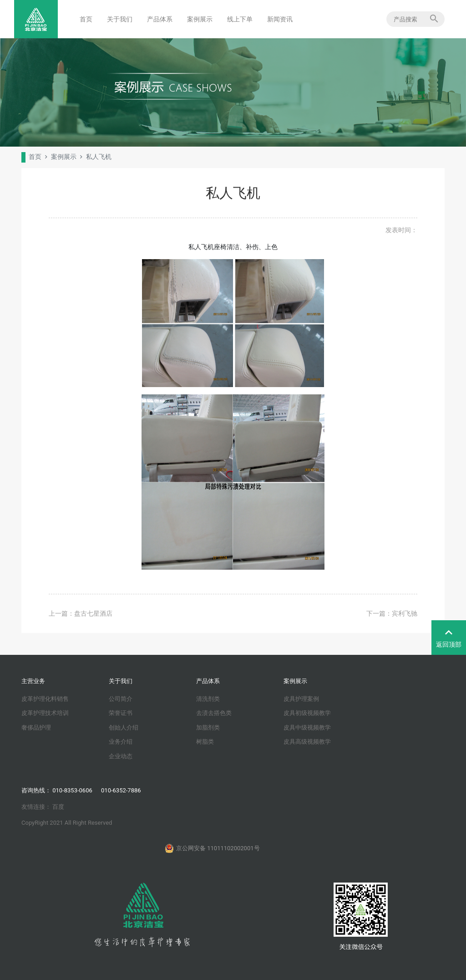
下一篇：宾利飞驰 (392, 613)
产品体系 (160, 19)
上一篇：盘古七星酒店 (81, 613)
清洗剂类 (208, 699)
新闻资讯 (280, 19)
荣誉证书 (121, 713)
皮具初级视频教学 (307, 713)
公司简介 (121, 699)
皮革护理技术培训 (45, 713)
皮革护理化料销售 (45, 699)
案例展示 (200, 19)
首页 (86, 19)
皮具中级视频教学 (307, 727)
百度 (58, 807)
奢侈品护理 (36, 727)
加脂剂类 (208, 727)
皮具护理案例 (301, 699)
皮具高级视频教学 (307, 742)
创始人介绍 (124, 727)
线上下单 (240, 19)
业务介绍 (121, 742)
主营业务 (33, 681)
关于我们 (120, 19)
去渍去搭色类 (214, 713)
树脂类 (205, 742)
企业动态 (121, 756)
